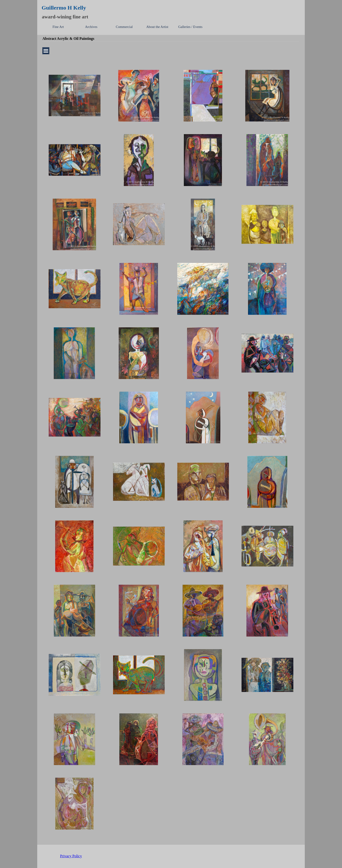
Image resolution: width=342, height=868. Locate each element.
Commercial (124, 27)
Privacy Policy (71, 856)
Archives (91, 27)
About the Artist (157, 27)
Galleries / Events (190, 27)
